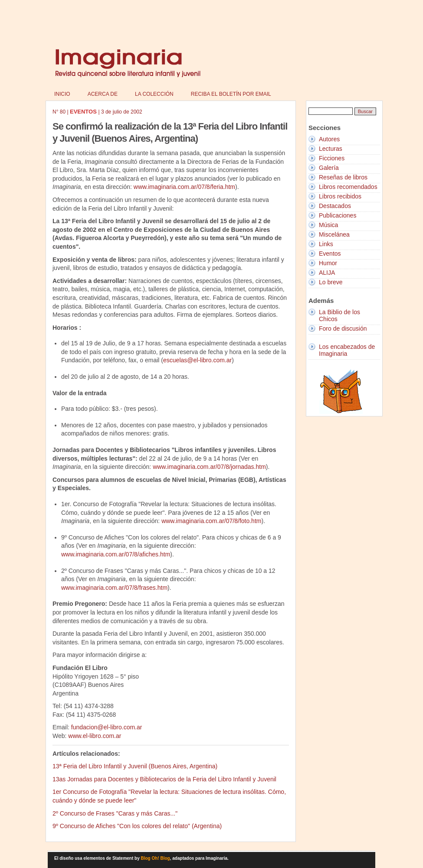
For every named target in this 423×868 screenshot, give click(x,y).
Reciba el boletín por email (231, 94)
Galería (329, 168)
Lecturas (331, 149)
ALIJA (327, 273)
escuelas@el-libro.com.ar (197, 360)
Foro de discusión (343, 328)
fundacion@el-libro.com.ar (107, 727)
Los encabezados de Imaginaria (347, 350)
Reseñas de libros (343, 177)
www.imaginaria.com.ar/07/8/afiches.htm (116, 554)
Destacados (335, 206)
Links (326, 244)
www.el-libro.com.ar (95, 736)
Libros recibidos (340, 196)
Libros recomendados (348, 187)
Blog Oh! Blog (156, 858)
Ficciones (332, 158)
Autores (329, 139)
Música (328, 225)
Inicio (62, 94)
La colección (154, 94)
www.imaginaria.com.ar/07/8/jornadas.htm (209, 467)
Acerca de (103, 94)
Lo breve (331, 282)
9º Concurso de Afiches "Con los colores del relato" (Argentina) (137, 826)
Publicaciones (338, 215)
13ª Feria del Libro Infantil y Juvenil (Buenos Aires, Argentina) (135, 766)
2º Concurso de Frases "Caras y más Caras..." (115, 813)
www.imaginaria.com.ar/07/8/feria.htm (184, 187)
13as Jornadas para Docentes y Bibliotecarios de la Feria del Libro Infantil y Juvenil (164, 779)
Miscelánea (334, 234)
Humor (328, 263)
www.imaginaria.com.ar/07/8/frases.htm (114, 588)
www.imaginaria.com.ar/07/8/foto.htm (211, 521)
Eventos (330, 254)
